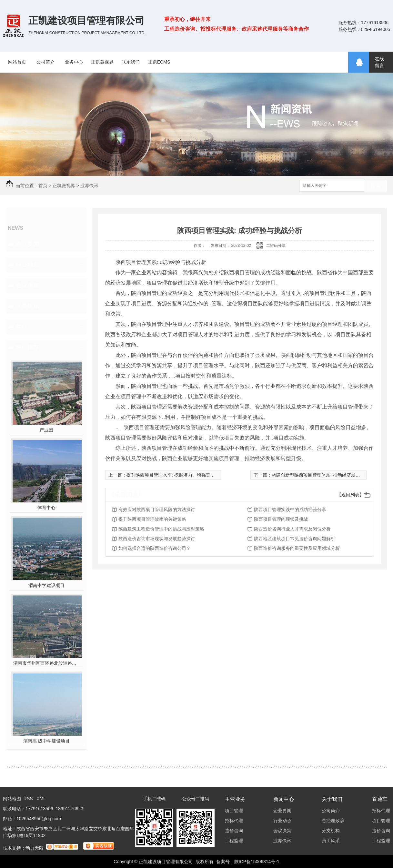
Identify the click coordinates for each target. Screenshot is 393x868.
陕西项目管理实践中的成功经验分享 (290, 510)
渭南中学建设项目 (46, 585)
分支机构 (331, 831)
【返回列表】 (350, 495)
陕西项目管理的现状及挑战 (281, 519)
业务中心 (74, 62)
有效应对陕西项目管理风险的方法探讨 (157, 510)
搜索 (376, 186)
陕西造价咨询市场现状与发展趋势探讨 (157, 539)
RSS (29, 799)
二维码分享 (276, 246)
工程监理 (234, 841)
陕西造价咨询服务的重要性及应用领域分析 (297, 548)
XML (41, 799)
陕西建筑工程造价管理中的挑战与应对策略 (161, 529)
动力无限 (35, 848)
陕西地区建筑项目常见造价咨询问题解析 (295, 539)
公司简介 (45, 62)
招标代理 (234, 821)
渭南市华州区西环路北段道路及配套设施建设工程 (47, 663)
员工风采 (331, 841)
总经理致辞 (333, 821)
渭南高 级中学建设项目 (46, 741)
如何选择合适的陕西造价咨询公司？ (155, 548)
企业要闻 (27, 244)
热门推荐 (27, 347)
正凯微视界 (102, 62)
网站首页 (17, 62)
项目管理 (234, 811)
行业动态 (27, 265)
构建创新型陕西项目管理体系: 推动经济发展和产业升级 (327, 475)
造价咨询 (234, 831)
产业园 (46, 430)
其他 (22, 327)
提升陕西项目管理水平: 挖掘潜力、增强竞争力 (173, 475)
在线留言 (379, 62)
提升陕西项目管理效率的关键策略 (152, 519)
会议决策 (27, 285)
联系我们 (131, 62)
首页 (43, 186)
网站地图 (12, 799)
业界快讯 (89, 186)
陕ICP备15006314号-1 (257, 862)
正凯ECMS (159, 62)
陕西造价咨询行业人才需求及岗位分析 (292, 529)
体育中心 (46, 508)
